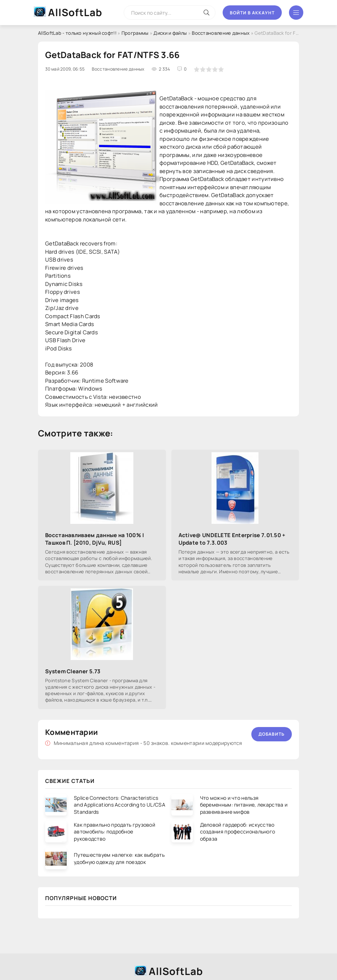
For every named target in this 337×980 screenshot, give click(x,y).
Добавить (272, 734)
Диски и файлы (170, 33)
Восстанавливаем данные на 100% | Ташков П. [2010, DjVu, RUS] (95, 539)
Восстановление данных (221, 33)
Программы (135, 33)
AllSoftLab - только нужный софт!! (77, 33)
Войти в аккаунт (252, 13)
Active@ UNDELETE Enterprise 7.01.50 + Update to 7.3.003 (232, 539)
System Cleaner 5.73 (73, 671)
